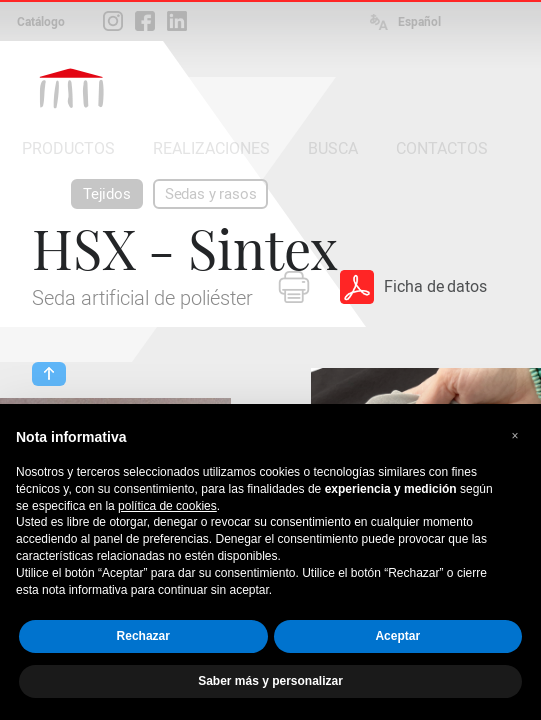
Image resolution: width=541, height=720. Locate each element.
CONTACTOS (442, 148)
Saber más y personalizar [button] (270, 681)
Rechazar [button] (143, 636)
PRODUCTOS (68, 148)
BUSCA (333, 148)
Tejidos (107, 194)
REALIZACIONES (211, 148)
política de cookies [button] (167, 506)
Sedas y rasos (211, 194)
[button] (515, 436)
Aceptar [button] (397, 636)
